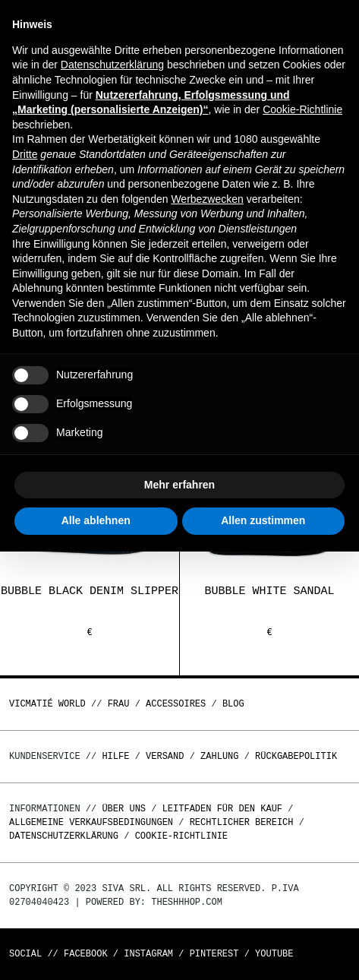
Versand (165, 756)
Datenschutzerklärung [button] (112, 65)
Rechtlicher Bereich (242, 822)
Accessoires (176, 704)
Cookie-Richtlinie (181, 836)
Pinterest (214, 954)
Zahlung (219, 756)
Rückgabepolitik (296, 756)
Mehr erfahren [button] (179, 485)
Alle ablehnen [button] (96, 520)
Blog (233, 704)
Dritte (25, 154)
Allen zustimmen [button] (263, 520)
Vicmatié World (47, 704)
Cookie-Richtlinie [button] (302, 109)
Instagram (148, 954)
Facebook (86, 954)
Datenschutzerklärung (64, 836)
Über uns (126, 809)
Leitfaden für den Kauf (222, 809)
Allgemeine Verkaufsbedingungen (91, 822)
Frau (119, 704)
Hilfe (115, 756)
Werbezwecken (207, 199)
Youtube (274, 954)
